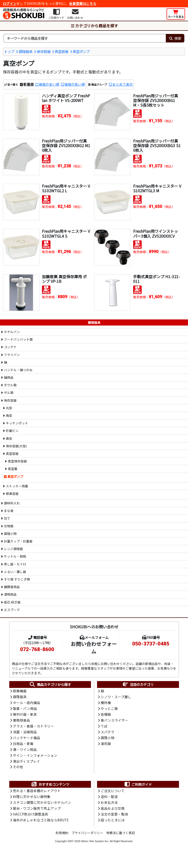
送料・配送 (109, 798)
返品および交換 (113, 810)
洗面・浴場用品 (25, 733)
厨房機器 (20, 691)
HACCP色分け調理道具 (30, 816)
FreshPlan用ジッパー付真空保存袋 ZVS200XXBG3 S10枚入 (157, 145)
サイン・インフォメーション (35, 756)
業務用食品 (21, 721)
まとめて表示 (123, 84)
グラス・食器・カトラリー (33, 727)
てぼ (104, 727)
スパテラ (108, 733)
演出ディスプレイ (26, 763)
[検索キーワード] (85, 38)
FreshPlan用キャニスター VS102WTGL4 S (66, 233)
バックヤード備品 (27, 739)
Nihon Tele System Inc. (95, 843)
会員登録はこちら (83, 3)
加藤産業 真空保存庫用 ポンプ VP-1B (64, 279)
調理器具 (26, 51)
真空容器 (61, 51)
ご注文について (113, 792)
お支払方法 (109, 804)
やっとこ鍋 (109, 709)
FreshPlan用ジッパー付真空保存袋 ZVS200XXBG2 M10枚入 (65, 145)
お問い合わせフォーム (94, 648)
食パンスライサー (114, 721)
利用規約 (62, 835)
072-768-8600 (37, 649)
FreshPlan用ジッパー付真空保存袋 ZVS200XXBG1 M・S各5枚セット (156, 100)
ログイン (10, 3)
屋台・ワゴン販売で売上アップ (37, 810)
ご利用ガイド (138, 786)
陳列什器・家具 (25, 715)
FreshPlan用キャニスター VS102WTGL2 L (66, 188)
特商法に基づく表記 (121, 835)
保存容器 (44, 51)
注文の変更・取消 (114, 816)
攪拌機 (106, 703)
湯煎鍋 (106, 745)
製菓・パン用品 (25, 709)
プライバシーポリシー (87, 835)
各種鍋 (106, 715)
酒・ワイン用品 (25, 751)
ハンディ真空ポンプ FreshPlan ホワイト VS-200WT (66, 98)
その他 (18, 768)
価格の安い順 (49, 84)
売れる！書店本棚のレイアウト (37, 792)
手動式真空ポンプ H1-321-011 (157, 279)
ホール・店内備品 (27, 703)
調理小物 (108, 739)
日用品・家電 (23, 745)
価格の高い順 (75, 84)
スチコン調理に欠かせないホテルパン (42, 804)
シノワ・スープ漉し (116, 697)
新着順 (29, 84)
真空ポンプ (81, 51)
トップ (9, 51)
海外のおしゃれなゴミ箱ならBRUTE (41, 822)
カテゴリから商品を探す (94, 26)
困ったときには (113, 822)
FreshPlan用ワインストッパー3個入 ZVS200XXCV (156, 233)
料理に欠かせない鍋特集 (32, 798)
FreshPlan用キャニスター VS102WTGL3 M (157, 188)
